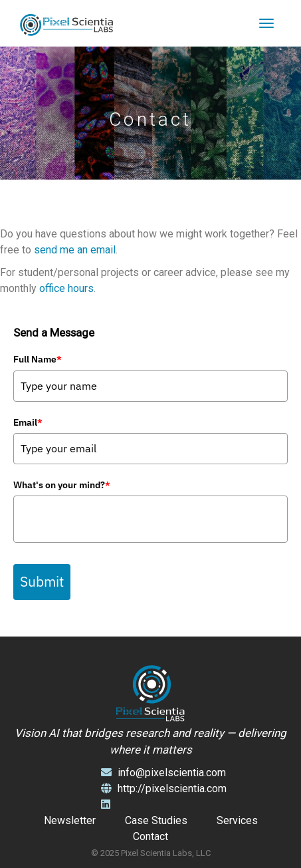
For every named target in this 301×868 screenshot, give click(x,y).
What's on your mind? (62, 485)
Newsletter (70, 820)
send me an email (75, 250)
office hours (66, 288)
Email (28, 422)
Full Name (38, 359)
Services (237, 820)
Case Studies (156, 820)
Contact (150, 836)
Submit (42, 581)
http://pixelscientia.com (164, 789)
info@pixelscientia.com (163, 773)
